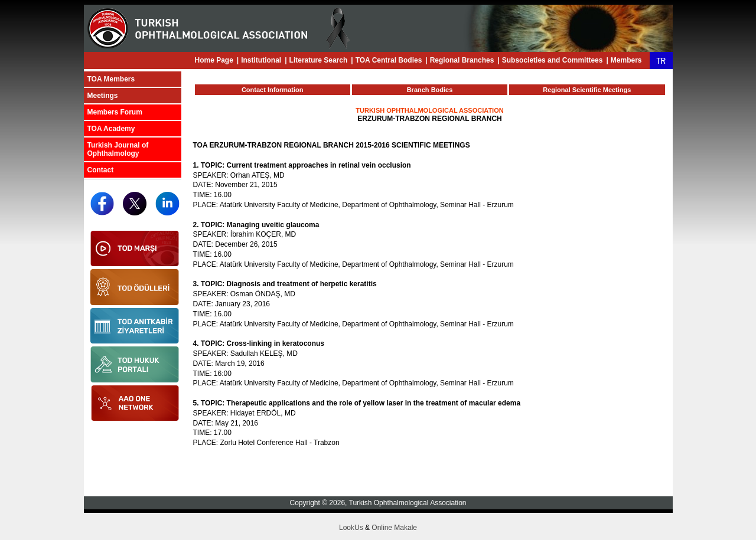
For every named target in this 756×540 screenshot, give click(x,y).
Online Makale (394, 528)
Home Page (214, 60)
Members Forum (115, 112)
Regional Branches (462, 60)
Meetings (103, 96)
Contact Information (273, 90)
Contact (101, 170)
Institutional (261, 60)
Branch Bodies (430, 90)
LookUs (351, 528)
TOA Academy (111, 129)
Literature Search (319, 60)
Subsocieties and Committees (553, 60)
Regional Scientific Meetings (587, 90)
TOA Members (111, 79)
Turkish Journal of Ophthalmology (118, 149)
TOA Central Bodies (389, 60)
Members (626, 60)
